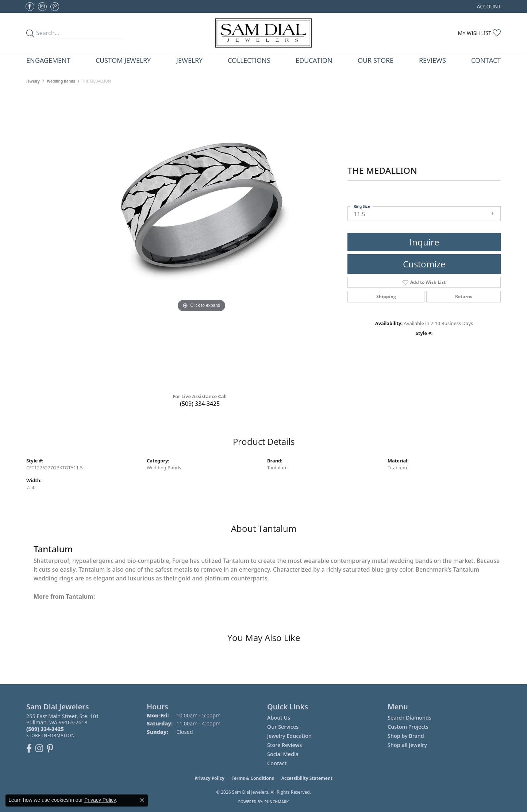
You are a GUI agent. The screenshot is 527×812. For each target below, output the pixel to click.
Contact (486, 60)
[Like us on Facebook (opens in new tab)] (30, 7)
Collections (249, 60)
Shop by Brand (406, 736)
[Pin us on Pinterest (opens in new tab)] (55, 7)
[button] (488, 6)
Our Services (283, 727)
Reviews (432, 60)
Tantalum (277, 468)
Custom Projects (408, 727)
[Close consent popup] (142, 800)
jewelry (33, 81)
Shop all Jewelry (407, 745)
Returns (464, 296)
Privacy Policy (209, 778)
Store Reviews (284, 745)
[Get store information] (51, 735)
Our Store (376, 60)
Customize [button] (424, 264)
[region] (201, 241)
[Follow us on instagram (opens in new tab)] (42, 7)
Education (314, 60)
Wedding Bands (61, 81)
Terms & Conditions (253, 778)
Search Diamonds (409, 718)
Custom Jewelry (123, 60)
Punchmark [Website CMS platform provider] (277, 802)
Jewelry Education (289, 736)
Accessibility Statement (307, 778)
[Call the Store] (45, 729)
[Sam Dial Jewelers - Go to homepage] (263, 33)
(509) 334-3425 (200, 404)
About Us (279, 718)
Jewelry (189, 60)
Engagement (48, 60)
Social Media (283, 754)
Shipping (386, 296)
